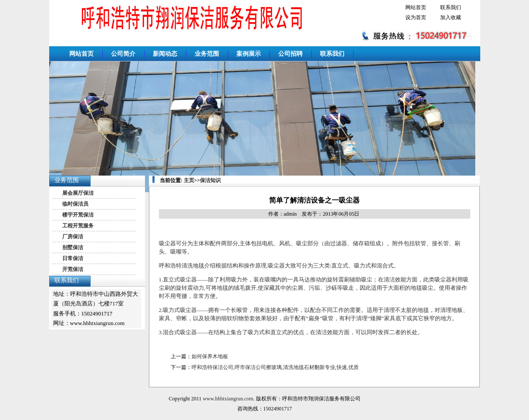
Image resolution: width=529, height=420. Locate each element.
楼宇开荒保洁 (78, 215)
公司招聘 (290, 54)
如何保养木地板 (210, 356)
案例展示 (249, 54)
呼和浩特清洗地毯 (182, 266)
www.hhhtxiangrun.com (228, 399)
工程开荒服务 (78, 226)
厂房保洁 (73, 237)
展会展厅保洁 (78, 193)
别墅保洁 (73, 247)
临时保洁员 (75, 204)
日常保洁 (73, 258)
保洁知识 (210, 180)
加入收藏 (451, 17)
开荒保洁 (73, 269)
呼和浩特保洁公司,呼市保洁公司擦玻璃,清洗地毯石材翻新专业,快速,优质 (275, 367)
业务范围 (207, 54)
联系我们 (451, 7)
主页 (189, 180)
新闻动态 (165, 54)
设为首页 (416, 17)
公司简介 (123, 54)
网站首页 (416, 7)
